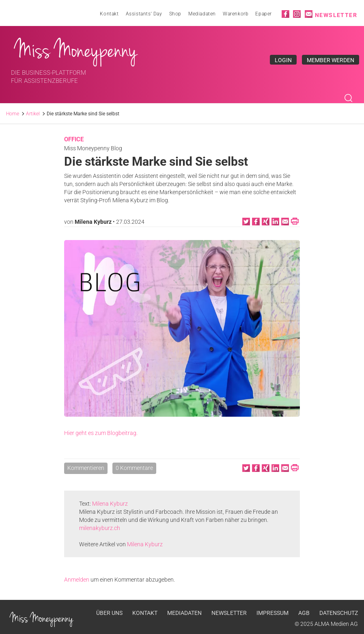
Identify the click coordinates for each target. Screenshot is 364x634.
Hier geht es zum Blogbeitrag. (101, 433)
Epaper (264, 14)
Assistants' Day (144, 14)
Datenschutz (339, 613)
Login (283, 60)
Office (74, 139)
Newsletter (336, 15)
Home (13, 114)
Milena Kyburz (93, 222)
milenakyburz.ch (100, 528)
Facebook (285, 14)
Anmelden (77, 580)
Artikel (33, 114)
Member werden (331, 60)
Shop (175, 14)
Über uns (109, 613)
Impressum (272, 613)
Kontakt (109, 14)
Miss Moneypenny (76, 50)
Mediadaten (202, 14)
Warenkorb (236, 14)
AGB (304, 613)
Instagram (297, 14)
